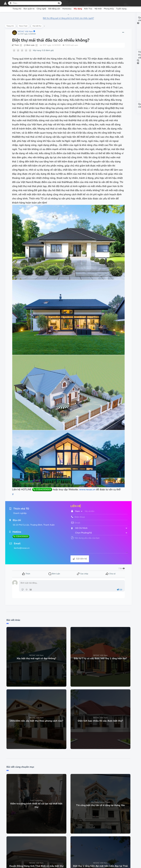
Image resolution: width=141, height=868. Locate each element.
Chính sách (59, 834)
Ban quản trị (29, 9)
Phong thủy (109, 9)
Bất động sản (54, 9)
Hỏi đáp (85, 834)
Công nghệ (41, 9)
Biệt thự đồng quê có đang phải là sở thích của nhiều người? (50, 18)
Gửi (81, 580)
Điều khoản (44, 834)
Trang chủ (17, 9)
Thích (16, 52)
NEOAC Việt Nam (26, 33)
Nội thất (98, 9)
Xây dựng (78, 9)
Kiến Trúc (88, 9)
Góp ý (96, 834)
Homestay (67, 9)
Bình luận (30, 52)
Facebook (66, 852)
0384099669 (43, 476)
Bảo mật (73, 834)
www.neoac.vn (21, 480)
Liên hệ (107, 834)
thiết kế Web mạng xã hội (77, 863)
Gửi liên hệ (61, 550)
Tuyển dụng (121, 9)
